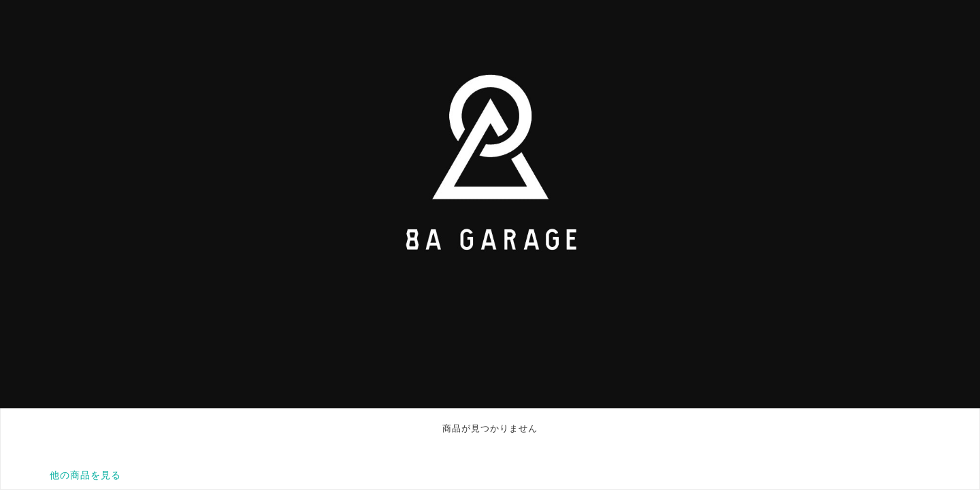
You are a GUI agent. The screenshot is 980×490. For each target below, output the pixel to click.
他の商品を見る (85, 475)
